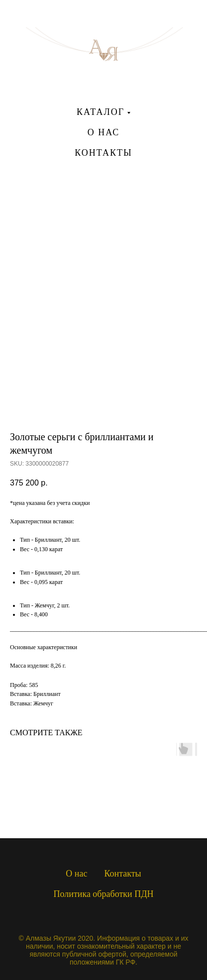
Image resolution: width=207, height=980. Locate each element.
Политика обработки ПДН (104, 894)
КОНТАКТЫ (103, 153)
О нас (76, 874)
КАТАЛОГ (101, 112)
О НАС (104, 132)
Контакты (122, 874)
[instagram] (103, 196)
